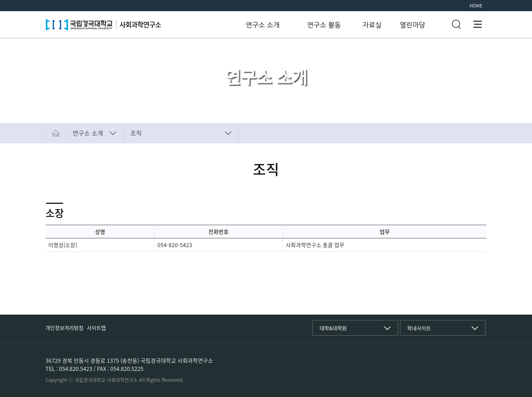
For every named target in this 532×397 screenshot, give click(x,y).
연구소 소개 (263, 25)
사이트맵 (96, 328)
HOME (476, 6)
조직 (136, 133)
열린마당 (412, 25)
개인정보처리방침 (64, 328)
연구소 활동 (324, 25)
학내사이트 (419, 328)
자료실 (372, 25)
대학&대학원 (333, 328)
